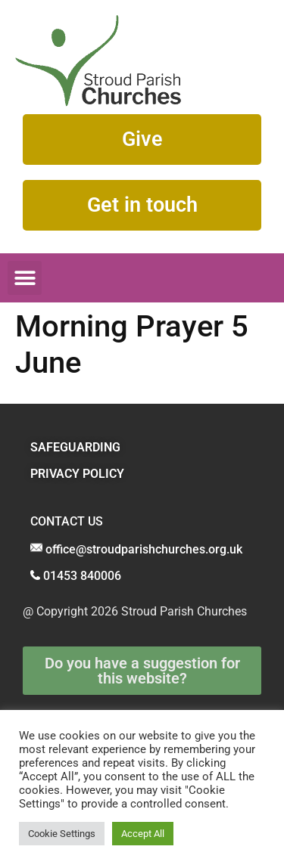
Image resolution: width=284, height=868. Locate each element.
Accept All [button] (143, 834)
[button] (25, 278)
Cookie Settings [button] (62, 834)
